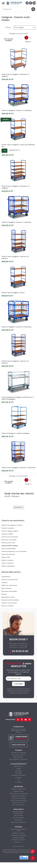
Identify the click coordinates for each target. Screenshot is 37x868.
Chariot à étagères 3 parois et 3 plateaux (16, 222)
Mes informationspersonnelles (18, 812)
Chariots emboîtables (9, 549)
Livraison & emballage (18, 835)
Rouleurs (4, 594)
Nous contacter (18, 745)
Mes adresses (18, 815)
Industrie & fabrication (19, 789)
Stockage (18, 771)
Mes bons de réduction (18, 822)
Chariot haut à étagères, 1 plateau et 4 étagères (16, 187)
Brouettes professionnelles (10, 600)
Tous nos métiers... (18, 805)
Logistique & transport (19, 796)
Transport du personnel (9, 603)
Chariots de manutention (13, 520)
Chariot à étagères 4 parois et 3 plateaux (17, 327)
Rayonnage (18, 773)
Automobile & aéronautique (18, 793)
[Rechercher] (18, 9)
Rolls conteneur (7, 588)
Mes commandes (18, 818)
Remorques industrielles (9, 591)
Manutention (18, 766)
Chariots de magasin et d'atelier (12, 525)
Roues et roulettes (8, 606)
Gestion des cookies (19, 846)
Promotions (19, 782)
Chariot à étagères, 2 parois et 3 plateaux (17, 110)
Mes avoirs (18, 820)
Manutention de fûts (8, 597)
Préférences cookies (19, 840)
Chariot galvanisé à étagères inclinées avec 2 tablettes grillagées (18, 398)
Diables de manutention (9, 585)
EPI (19, 780)
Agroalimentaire (19, 791)
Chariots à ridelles (7, 534)
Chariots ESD (6, 557)
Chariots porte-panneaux (10, 537)
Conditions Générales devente (18, 830)
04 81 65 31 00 (20, 651)
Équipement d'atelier (19, 775)
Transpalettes (6, 577)
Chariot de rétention (8, 554)
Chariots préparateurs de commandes (14, 551)
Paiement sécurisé (18, 833)
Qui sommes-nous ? (18, 755)
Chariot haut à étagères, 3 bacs (13, 293)
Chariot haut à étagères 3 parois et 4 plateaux (18, 468)
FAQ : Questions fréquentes (19, 759)
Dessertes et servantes (9, 540)
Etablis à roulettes (7, 560)
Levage (19, 769)
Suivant (28, 42)
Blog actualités (18, 757)
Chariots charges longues (10, 531)
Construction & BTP (18, 802)
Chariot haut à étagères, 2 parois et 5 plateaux (15, 362)
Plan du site (18, 842)
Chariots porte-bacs (8, 543)
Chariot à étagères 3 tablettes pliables (16, 433)
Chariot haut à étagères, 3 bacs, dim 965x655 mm (18, 146)
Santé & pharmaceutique (18, 800)
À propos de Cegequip (19, 753)
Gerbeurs (4, 582)
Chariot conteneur (7, 563)
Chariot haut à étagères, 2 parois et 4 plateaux (15, 257)
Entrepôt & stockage (19, 798)
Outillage (18, 778)
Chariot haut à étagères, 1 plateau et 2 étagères (15, 75)
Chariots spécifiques (8, 566)
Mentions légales (19, 838)
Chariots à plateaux (8, 528)
